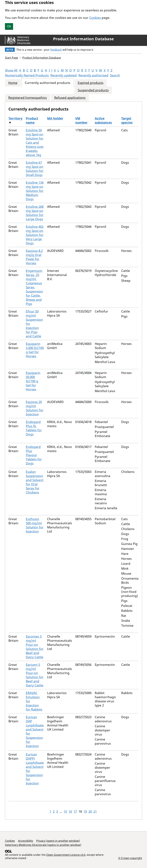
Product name (32, 120)
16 (70, 812)
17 (75, 812)
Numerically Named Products (27, 75)
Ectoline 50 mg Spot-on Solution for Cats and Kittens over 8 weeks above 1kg (35, 143)
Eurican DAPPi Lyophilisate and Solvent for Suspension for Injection (35, 769)
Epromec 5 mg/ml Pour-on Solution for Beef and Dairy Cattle (35, 647)
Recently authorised (93, 75)
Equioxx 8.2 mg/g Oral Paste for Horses (34, 257)
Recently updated (64, 75)
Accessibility (26, 841)
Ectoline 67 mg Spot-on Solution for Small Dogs (35, 169)
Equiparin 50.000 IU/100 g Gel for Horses (33, 381)
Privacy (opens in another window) (58, 841)
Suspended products (93, 90)
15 (65, 812)
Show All (11, 70)
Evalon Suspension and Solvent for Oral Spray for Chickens (35, 482)
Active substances (103, 120)
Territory (15, 118)
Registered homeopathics (28, 98)
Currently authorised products (48, 83)
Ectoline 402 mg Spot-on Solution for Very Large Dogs (35, 235)
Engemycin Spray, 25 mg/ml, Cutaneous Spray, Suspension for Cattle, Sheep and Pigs (34, 287)
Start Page (11, 58)
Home (13, 83)
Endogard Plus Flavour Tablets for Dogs (34, 455)
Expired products (91, 83)
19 (85, 812)
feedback (56, 50)
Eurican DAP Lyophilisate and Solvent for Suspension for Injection (35, 731)
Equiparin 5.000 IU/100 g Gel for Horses (35, 350)
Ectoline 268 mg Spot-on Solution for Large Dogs (35, 213)
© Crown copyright (130, 858)
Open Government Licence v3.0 (66, 855)
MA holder (55, 118)
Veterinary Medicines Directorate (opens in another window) (43, 845)
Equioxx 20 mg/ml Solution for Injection (35, 408)
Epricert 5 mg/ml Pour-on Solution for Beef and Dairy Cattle (35, 675)
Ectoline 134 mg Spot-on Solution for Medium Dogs (35, 191)
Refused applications (70, 98)
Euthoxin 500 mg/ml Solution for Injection (35, 525)
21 (95, 812)
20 (90, 812)
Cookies (95, 18)
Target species (127, 120)
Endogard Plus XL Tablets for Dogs (34, 428)
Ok (9, 26)
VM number (81, 120)
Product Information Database (83, 39)
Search (115, 75)
